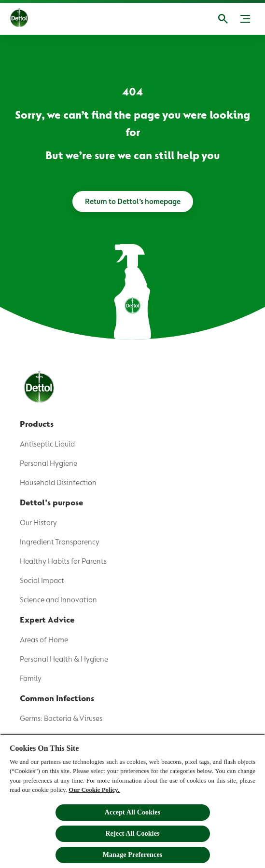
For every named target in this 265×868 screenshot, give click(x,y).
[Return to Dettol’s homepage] (133, 202)
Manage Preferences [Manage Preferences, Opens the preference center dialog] (133, 855)
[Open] (223, 19)
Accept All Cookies (132, 812)
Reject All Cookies (132, 834)
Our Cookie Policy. (94, 790)
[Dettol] (27, 19)
